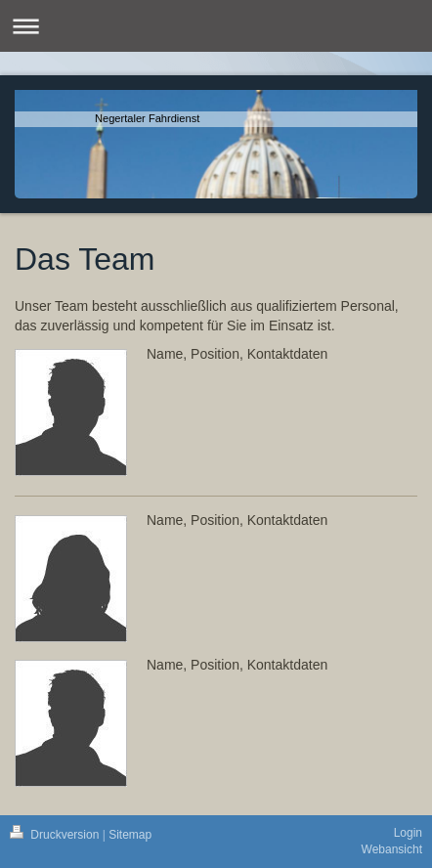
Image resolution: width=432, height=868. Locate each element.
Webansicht (392, 849)
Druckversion (56, 835)
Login (408, 833)
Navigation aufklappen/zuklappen (216, 26)
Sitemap (130, 835)
